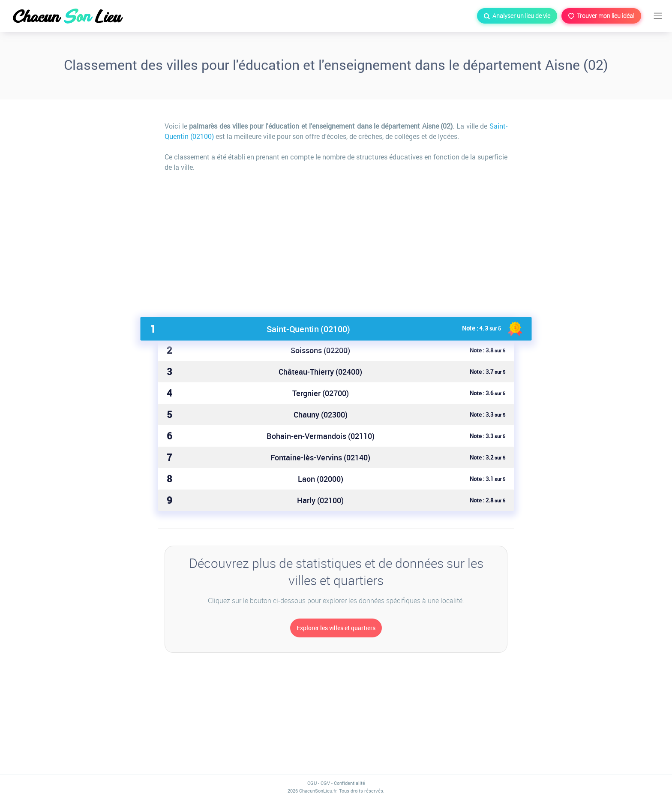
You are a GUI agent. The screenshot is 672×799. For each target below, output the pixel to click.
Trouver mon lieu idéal (601, 16)
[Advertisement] (336, 241)
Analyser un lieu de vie (517, 16)
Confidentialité (349, 783)
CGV (325, 783)
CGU (312, 783)
